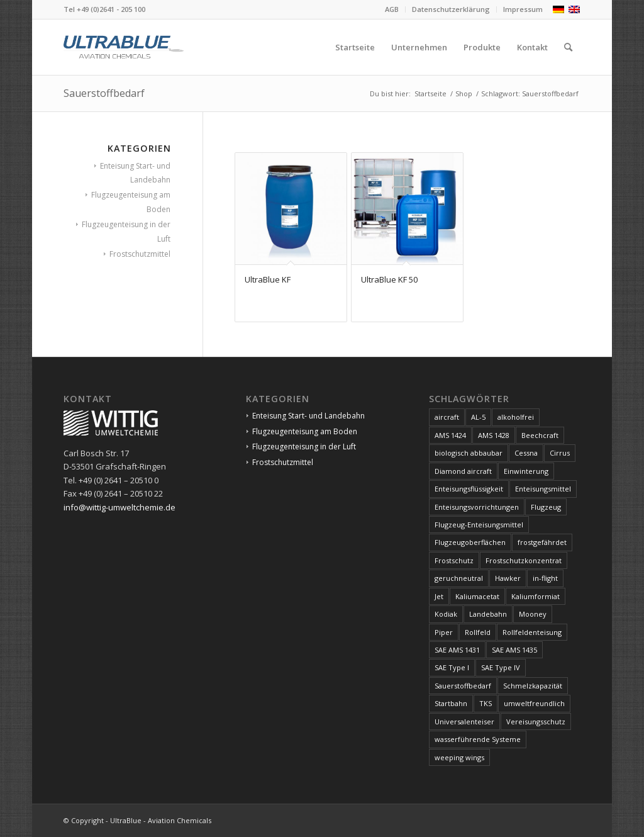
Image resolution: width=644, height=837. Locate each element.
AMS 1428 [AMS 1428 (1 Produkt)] (494, 435)
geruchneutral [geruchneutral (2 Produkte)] (459, 578)
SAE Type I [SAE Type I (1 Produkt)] (452, 667)
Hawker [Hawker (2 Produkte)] (508, 578)
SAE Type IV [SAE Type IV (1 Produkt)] (501, 667)
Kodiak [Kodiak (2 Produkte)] (446, 614)
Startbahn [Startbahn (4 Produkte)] (451, 703)
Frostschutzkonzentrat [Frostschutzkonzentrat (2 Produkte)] (524, 560)
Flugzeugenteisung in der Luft (304, 447)
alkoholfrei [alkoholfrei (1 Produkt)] (516, 417)
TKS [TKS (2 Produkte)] (486, 703)
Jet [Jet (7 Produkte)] (439, 596)
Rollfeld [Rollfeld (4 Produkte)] (478, 632)
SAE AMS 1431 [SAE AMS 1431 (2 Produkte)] (457, 650)
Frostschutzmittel (140, 254)
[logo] (124, 47)
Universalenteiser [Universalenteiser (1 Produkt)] (464, 722)
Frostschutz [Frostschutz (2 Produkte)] (454, 560)
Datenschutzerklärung (451, 9)
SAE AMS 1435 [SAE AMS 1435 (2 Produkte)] (514, 650)
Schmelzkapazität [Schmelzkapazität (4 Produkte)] (533, 686)
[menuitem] (392, 9)
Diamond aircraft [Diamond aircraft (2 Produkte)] (463, 471)
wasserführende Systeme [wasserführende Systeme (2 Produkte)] (478, 739)
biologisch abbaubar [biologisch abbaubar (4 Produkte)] (469, 453)
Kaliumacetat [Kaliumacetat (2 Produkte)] (477, 596)
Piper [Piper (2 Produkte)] (444, 632)
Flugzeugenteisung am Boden (305, 431)
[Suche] (568, 47)
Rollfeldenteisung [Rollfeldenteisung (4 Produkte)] (532, 632)
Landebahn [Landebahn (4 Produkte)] (488, 614)
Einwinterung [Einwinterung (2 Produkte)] (526, 471)
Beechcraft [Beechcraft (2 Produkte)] (540, 435)
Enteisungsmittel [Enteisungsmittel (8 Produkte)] (543, 489)
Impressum (523, 9)
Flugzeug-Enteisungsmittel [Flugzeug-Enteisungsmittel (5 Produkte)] (479, 525)
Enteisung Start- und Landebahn (308, 416)
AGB (392, 9)
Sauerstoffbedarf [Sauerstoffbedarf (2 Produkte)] (463, 686)
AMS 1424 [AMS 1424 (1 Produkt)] (450, 435)
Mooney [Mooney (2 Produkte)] (533, 614)
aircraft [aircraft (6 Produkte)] (447, 417)
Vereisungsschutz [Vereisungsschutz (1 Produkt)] (536, 722)
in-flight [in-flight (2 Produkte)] (545, 578)
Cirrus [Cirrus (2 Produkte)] (560, 453)
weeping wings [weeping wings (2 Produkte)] (459, 757)
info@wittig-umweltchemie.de (119, 507)
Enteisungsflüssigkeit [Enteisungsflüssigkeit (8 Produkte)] (469, 489)
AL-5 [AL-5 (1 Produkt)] (478, 417)
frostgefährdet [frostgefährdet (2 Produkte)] (542, 542)
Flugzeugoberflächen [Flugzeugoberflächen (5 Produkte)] (470, 542)
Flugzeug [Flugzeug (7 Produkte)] (546, 507)
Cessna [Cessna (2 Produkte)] (526, 453)
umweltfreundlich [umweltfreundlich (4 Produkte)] (534, 703)
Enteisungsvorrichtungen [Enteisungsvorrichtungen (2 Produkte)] (477, 507)
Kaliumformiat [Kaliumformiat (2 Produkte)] (536, 596)
